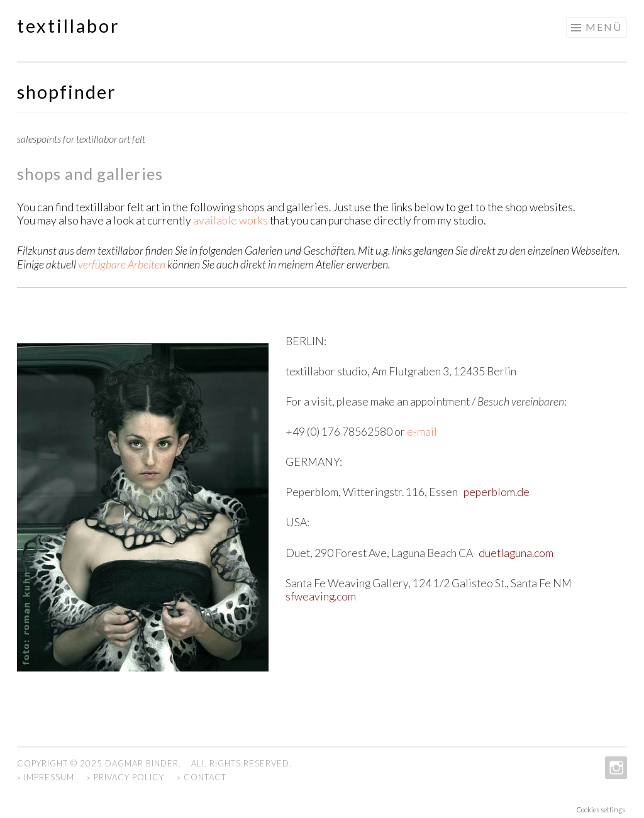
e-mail (421, 432)
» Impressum (46, 777)
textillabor (69, 26)
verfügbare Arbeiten (122, 264)
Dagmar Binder (142, 763)
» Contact (202, 777)
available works (230, 220)
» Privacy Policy (125, 777)
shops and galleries (90, 174)
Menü (604, 27)
